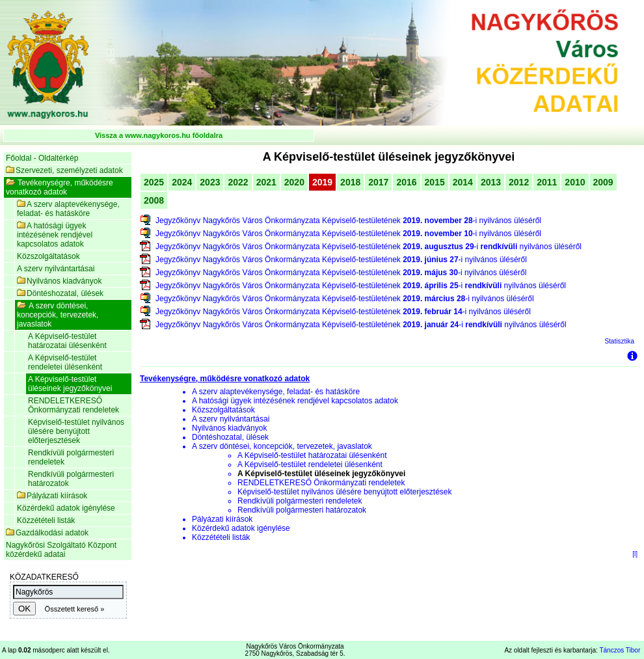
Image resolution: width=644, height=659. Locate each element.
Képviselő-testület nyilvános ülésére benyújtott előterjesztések (76, 431)
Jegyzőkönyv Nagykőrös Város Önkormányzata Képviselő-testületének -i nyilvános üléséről (348, 221)
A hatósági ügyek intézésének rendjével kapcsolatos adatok (55, 235)
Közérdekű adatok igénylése (66, 508)
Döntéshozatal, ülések (60, 293)
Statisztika (619, 341)
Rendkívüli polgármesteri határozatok (71, 479)
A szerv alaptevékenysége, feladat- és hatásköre (68, 209)
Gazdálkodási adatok (47, 533)
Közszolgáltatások (48, 256)
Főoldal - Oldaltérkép (42, 158)
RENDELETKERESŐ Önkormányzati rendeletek (74, 405)
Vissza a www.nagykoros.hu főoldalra (159, 135)
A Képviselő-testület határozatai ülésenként (67, 341)
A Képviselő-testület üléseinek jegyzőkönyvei (70, 384)
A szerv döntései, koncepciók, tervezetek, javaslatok (58, 315)
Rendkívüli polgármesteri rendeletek (71, 457)
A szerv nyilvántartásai (56, 269)
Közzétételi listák (46, 520)
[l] (635, 554)
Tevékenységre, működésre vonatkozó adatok (60, 187)
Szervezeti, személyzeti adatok (64, 170)
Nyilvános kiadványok (59, 281)
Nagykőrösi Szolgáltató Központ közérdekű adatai (61, 550)
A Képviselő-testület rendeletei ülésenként (65, 362)
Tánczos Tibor (620, 650)
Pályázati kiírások (52, 496)
